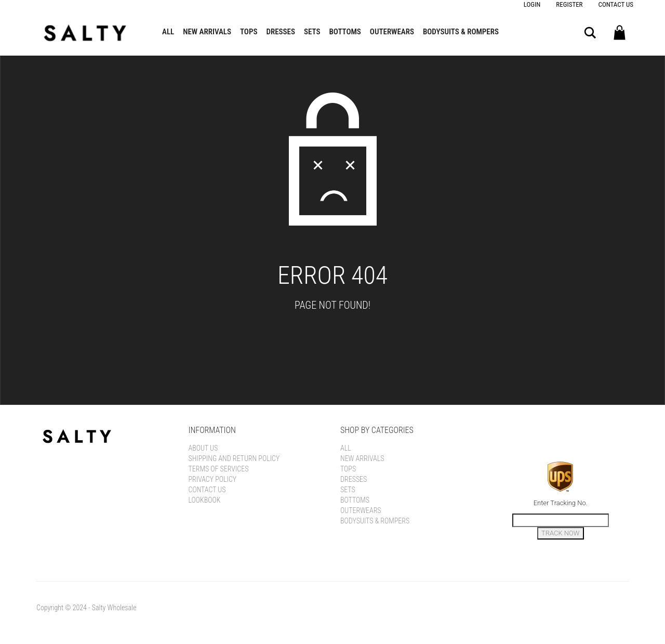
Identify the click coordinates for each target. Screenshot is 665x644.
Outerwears (392, 32)
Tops (249, 32)
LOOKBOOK (205, 500)
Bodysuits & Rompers (461, 32)
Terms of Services (219, 469)
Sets (312, 32)
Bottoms (345, 32)
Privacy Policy (213, 479)
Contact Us (616, 4)
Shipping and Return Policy (234, 458)
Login (532, 4)
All (168, 32)
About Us (203, 448)
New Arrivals (207, 32)
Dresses (281, 32)
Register (569, 4)
